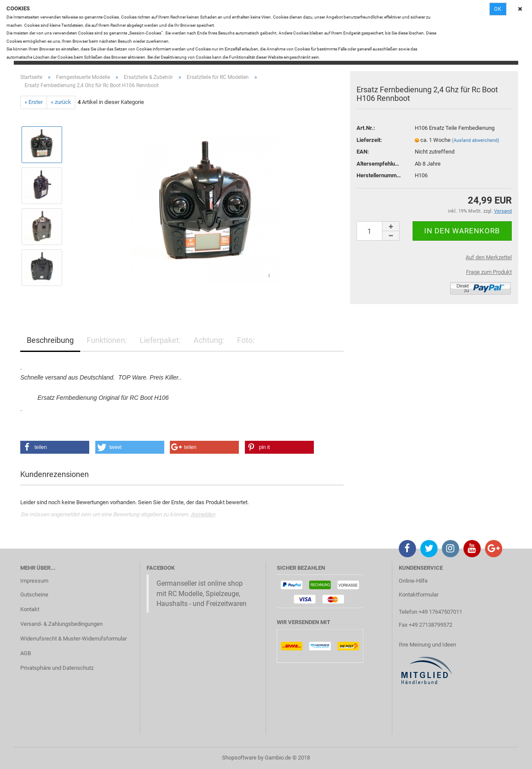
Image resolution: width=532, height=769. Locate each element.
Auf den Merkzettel (489, 257)
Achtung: (209, 340)
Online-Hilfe (413, 581)
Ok (498, 9)
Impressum (34, 581)
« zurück (61, 102)
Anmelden (203, 514)
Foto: (246, 340)
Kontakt (30, 609)
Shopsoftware (239, 758)
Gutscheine (34, 595)
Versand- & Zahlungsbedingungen (61, 624)
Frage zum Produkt (489, 272)
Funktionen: (107, 340)
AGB (26, 653)
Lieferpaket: (160, 340)
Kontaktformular (419, 595)
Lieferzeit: (369, 140)
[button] (55, 447)
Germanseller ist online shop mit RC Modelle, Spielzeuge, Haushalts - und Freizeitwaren (202, 593)
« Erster (34, 102)
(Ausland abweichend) (476, 140)
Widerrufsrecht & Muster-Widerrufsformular (74, 639)
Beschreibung (50, 340)
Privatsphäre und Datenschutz (57, 668)
